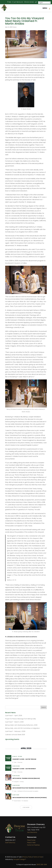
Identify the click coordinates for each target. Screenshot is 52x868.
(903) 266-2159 (42, 865)
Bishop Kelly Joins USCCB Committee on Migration (23, 728)
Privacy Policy (27, 857)
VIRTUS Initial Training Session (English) (26, 778)
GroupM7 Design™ (20, 859)
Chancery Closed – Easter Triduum (24, 759)
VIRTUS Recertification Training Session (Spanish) (29, 788)
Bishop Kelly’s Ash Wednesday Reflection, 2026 (21, 725)
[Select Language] (44, 3)
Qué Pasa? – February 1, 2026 (15, 731)
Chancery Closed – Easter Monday (24, 769)
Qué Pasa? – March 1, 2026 (14, 722)
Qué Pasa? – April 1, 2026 (14, 716)
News (15, 27)
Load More (26, 807)
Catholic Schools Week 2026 (15, 735)
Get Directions (32, 832)
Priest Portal (31, 840)
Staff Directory (10, 843)
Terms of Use (38, 857)
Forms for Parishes (33, 845)
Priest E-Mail (31, 843)
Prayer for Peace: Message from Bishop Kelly (21, 719)
